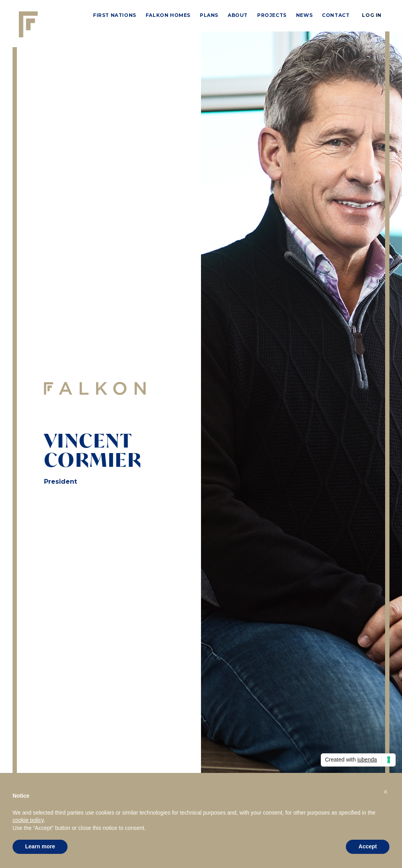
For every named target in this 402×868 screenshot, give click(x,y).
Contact (336, 15)
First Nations (115, 15)
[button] (386, 792)
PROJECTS (272, 15)
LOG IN (372, 15)
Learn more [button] (40, 846)
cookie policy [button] (28, 820)
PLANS (209, 15)
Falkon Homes (168, 15)
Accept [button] (368, 846)
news (304, 15)
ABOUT (238, 15)
